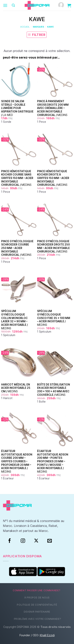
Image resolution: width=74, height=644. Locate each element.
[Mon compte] (61, 5)
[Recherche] (13, 5)
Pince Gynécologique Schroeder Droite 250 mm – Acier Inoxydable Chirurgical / (53, 246)
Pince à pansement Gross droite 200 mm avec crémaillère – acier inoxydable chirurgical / (53, 108)
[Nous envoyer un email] (50, 541)
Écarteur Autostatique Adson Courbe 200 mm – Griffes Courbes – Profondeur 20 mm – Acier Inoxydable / (17, 461)
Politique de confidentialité (37, 605)
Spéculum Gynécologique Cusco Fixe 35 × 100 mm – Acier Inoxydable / (54, 318)
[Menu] (5, 5)
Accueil (25, 27)
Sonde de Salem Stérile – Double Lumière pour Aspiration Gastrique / (17, 108)
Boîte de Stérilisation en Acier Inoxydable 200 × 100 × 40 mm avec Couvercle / (54, 390)
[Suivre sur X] (36, 541)
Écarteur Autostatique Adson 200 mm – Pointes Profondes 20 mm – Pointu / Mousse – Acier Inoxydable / (53, 461)
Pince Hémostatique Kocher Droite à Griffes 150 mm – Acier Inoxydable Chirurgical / (53, 178)
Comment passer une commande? (37, 590)
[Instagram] (23, 541)
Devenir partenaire (37, 612)
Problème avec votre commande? (38, 619)
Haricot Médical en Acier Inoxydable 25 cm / (16, 388)
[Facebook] (10, 541)
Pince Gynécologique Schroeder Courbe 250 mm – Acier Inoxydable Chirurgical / (17, 248)
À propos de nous (37, 598)
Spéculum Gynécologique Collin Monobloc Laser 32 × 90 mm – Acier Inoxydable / (14, 320)
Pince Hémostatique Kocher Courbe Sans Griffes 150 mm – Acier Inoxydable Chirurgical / (17, 178)
